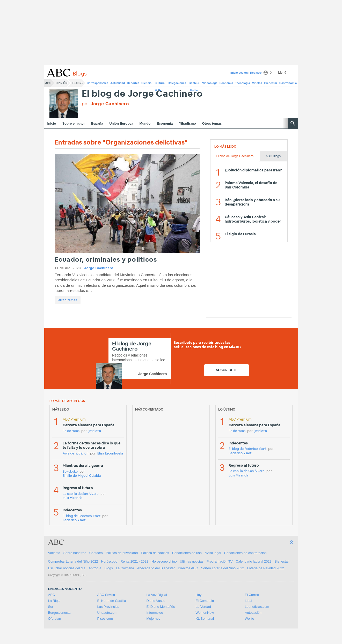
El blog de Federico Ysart (82, 516)
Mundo (145, 123)
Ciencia (146, 83)
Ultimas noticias (192, 561)
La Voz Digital (157, 595)
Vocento (54, 553)
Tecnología (242, 83)
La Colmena (125, 568)
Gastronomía (288, 83)
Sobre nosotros (75, 553)
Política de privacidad (122, 553)
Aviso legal (213, 553)
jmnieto (95, 431)
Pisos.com (105, 619)
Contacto (96, 553)
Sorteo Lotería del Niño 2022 (222, 568)
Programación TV (220, 561)
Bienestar (271, 83)
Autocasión (253, 613)
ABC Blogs (273, 156)
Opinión (61, 83)
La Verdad (203, 607)
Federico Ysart (74, 520)
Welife (250, 619)
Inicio (52, 123)
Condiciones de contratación (245, 553)
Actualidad (118, 83)
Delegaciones (177, 83)
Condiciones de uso (187, 553)
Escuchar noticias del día (67, 568)
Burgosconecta (59, 613)
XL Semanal (205, 619)
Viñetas (257, 83)
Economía (226, 83)
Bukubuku (70, 472)
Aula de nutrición (75, 454)
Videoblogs (210, 83)
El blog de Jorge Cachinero (142, 94)
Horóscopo (109, 561)
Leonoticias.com (257, 607)
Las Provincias (108, 607)
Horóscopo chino (164, 561)
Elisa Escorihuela (110, 454)
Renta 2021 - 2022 (134, 561)
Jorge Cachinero (99, 268)
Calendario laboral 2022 (254, 561)
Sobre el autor (73, 123)
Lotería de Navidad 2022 (266, 568)
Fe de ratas (71, 431)
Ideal (249, 601)
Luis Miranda (72, 498)
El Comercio (205, 601)
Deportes (133, 83)
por (105, 104)
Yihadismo (187, 123)
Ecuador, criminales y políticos (106, 260)
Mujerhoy (153, 619)
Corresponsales (97, 83)
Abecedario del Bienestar (156, 568)
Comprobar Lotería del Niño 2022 (73, 561)
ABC (48, 83)
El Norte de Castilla (112, 601)
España (97, 123)
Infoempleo (155, 613)
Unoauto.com (107, 613)
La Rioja (54, 601)
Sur (51, 607)
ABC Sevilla (106, 595)
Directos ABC (188, 568)
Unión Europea (121, 123)
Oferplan (55, 619)
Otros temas (212, 123)
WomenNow (205, 613)
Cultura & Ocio (160, 84)
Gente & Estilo (194, 84)
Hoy (199, 595)
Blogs (78, 83)
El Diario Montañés (161, 607)
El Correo (252, 595)
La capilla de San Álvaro (81, 494)
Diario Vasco (156, 601)
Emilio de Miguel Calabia (82, 476)
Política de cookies (155, 553)
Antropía (95, 568)
